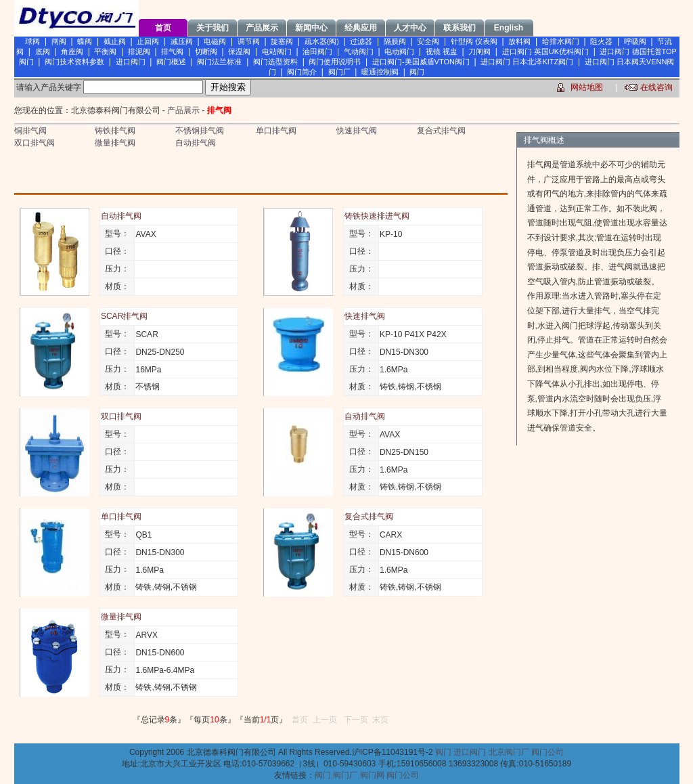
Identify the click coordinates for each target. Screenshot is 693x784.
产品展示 (262, 28)
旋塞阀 (282, 41)
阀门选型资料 (275, 62)
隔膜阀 (395, 41)
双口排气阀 (35, 143)
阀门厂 (339, 72)
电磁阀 (215, 41)
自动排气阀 (196, 143)
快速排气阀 (357, 131)
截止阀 (115, 41)
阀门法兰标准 (219, 62)
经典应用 (361, 28)
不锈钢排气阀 (200, 131)
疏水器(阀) (322, 41)
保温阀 (239, 51)
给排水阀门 (561, 41)
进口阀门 (131, 62)
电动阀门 (399, 51)
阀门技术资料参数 (74, 62)
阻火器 (601, 41)
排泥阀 (139, 51)
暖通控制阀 (380, 72)
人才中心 (410, 28)
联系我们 (460, 28)
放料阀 (519, 41)
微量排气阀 (115, 143)
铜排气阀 (30, 131)
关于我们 (213, 28)
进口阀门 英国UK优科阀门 (545, 51)
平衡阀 (105, 51)
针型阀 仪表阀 (474, 41)
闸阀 (59, 41)
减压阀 (182, 41)
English (509, 28)
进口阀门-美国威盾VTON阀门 (421, 62)
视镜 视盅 (442, 51)
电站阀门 (277, 51)
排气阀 (172, 51)
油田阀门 (317, 51)
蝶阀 (85, 41)
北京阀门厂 (509, 752)
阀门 (417, 72)
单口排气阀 (276, 131)
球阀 (32, 41)
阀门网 (372, 775)
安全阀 (428, 41)
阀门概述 (171, 62)
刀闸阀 (479, 51)
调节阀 (249, 41)
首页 (163, 28)
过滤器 (361, 41)
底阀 (43, 51)
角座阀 (72, 51)
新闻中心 (311, 28)
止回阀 (148, 41)
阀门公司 (547, 752)
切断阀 (206, 51)
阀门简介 (302, 72)
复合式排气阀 (441, 131)
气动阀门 (359, 51)
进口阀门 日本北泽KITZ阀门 (527, 62)
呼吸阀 (635, 41)
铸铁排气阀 (115, 131)
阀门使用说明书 (335, 62)
